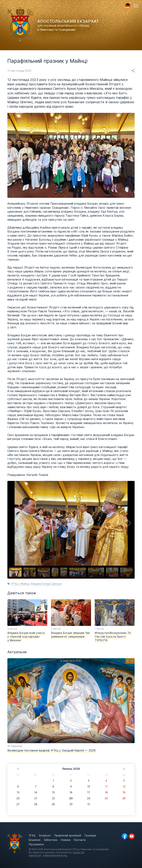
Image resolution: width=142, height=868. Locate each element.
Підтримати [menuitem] (36, 844)
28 (36, 804)
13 (18, 792)
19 (124, 792)
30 (71, 804)
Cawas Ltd (78, 853)
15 (53, 792)
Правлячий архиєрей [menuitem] (68, 836)
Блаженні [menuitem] (35, 840)
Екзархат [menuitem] (45, 836)
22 (53, 798)
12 (124, 786)
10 (89, 786)
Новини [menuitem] (66, 840)
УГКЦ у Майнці (20, 584)
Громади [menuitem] (90, 836)
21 (36, 798)
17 (89, 792)
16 (71, 792)
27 (18, 804)
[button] (136, 6)
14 (36, 792)
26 (124, 798)
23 (71, 798)
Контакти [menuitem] (80, 840)
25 (106, 798)
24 (89, 798)
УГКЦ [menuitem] (32, 836)
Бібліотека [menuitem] (51, 840)
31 (89, 804)
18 (106, 792)
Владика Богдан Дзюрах (47, 584)
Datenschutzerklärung (55, 856)
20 (18, 798)
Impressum (35, 856)
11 (106, 786)
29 (53, 804)
